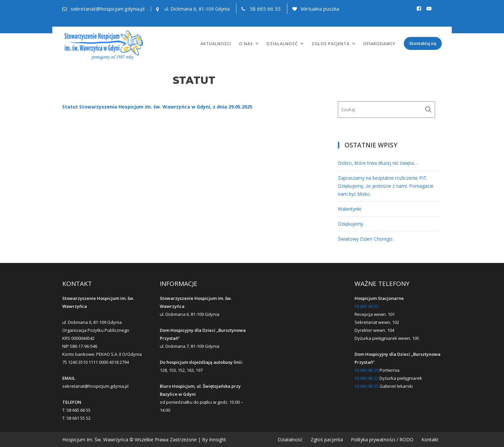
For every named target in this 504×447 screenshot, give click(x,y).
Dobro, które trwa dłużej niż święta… (378, 163)
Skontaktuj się (423, 43)
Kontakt (430, 440)
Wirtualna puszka (320, 9)
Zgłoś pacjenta (331, 44)
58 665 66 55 (265, 9)
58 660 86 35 (367, 386)
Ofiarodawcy (379, 44)
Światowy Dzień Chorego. (366, 239)
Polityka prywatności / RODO (382, 440)
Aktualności (216, 44)
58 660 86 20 (367, 370)
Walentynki (350, 209)
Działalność (282, 44)
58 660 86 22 (367, 378)
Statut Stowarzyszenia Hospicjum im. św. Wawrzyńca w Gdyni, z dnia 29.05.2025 (157, 107)
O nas (246, 44)
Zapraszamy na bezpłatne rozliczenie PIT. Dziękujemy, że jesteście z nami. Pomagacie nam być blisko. (386, 186)
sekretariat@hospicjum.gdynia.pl (108, 9)
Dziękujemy (351, 224)
